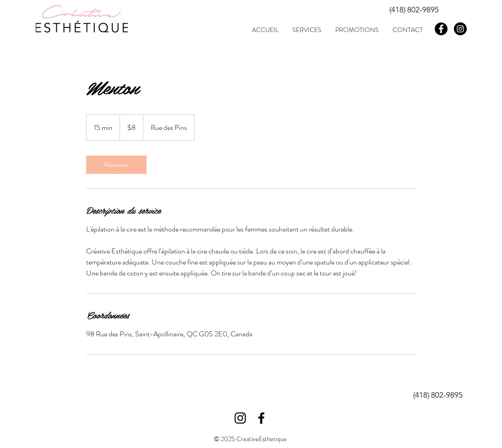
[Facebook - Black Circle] (441, 29)
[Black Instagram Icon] (240, 418)
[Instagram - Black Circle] (460, 29)
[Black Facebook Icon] (261, 418)
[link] (116, 165)
